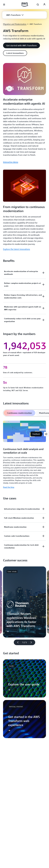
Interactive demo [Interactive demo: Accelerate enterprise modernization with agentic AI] (11, 162)
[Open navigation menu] (4, 5)
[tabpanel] (24, 457)
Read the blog (9, 489)
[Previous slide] (17, 645)
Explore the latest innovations (17, 249)
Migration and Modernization (15, 24)
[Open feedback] (46, 434)
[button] (15, 15)
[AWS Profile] (44, 5)
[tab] (19, 415)
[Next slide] (32, 645)
